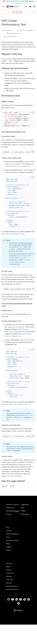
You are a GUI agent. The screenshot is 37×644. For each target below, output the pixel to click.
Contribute (8, 30)
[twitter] (13, 615)
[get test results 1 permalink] (14, 472)
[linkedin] (17, 615)
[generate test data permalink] (16, 139)
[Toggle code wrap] (31, 113)
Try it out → (19, 3)
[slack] (25, 615)
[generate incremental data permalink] (22, 438)
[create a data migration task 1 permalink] (23, 331)
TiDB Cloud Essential (12, 1)
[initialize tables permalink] (14, 321)
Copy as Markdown (27, 30)
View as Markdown (14, 33)
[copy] (33, 113)
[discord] (29, 615)
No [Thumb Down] (12, 502)
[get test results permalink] (14, 279)
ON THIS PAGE (18, 12)
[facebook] (21, 615)
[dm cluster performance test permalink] (28, 24)
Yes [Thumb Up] (5, 502)
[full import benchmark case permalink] (27, 134)
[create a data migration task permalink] (23, 163)
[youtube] (19, 619)
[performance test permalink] (22, 96)
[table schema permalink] (15, 101)
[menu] (3, 6)
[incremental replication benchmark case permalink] (7, 316)
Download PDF (10, 36)
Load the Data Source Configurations (18, 171)
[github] (9, 615)
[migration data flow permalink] (24, 54)
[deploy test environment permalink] (29, 68)
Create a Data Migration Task (14, 242)
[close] (33, 629)
